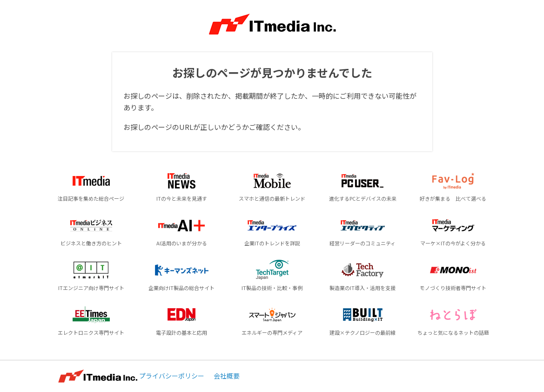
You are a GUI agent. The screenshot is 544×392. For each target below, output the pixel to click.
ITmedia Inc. (98, 376)
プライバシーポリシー (172, 376)
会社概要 (227, 376)
